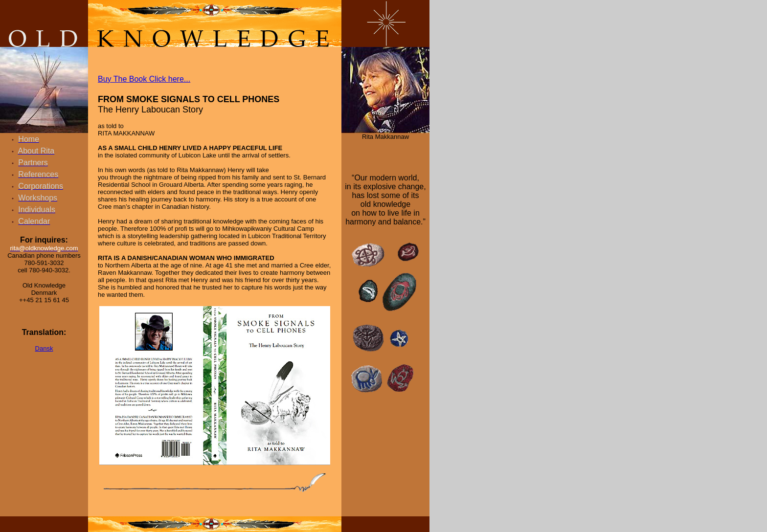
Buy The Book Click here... (144, 79)
